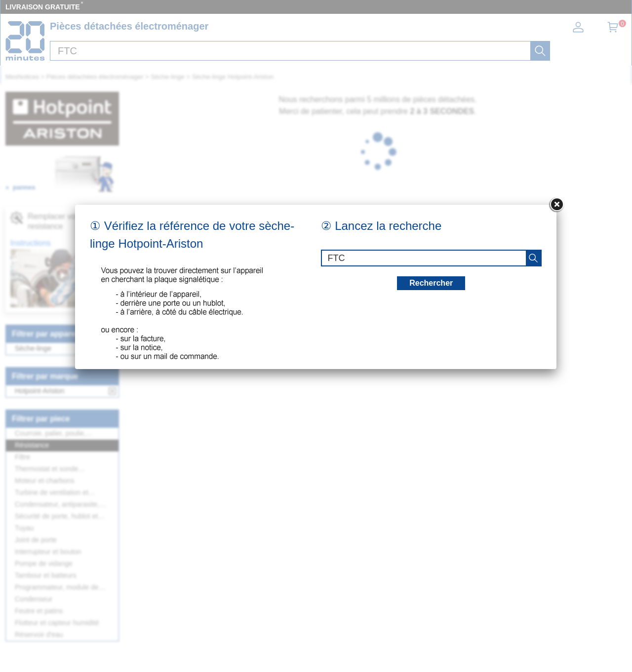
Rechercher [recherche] (431, 283)
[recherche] (533, 258)
